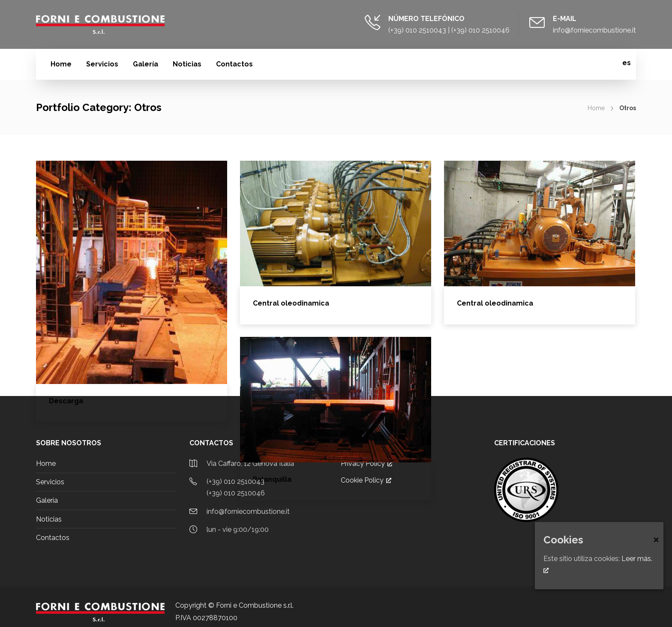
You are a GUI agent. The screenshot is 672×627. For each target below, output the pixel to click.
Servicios (102, 64)
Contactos (234, 64)
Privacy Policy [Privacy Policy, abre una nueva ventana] (367, 463)
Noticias (187, 64)
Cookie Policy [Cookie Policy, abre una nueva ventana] (366, 480)
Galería (145, 64)
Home (61, 64)
